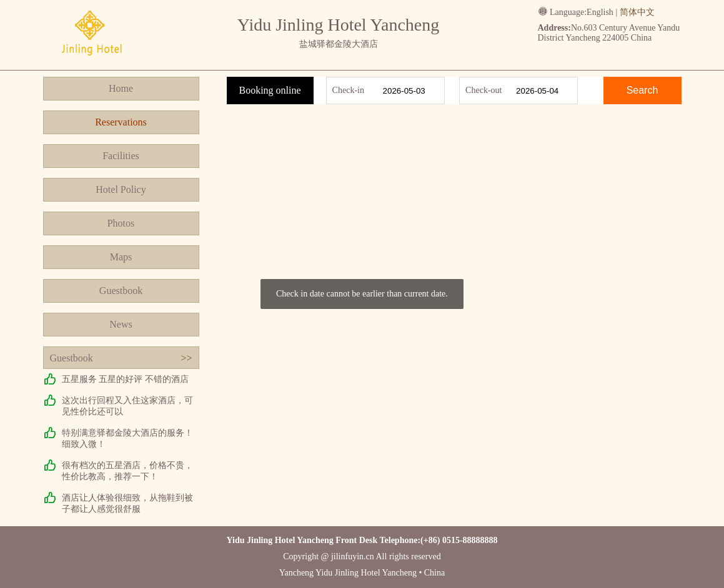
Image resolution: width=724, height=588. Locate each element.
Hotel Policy (121, 189)
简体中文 (637, 12)
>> (186, 358)
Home (121, 88)
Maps (121, 257)
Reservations (121, 122)
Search (642, 90)
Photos (121, 223)
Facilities (121, 156)
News (121, 324)
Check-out (483, 90)
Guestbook (121, 291)
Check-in (348, 90)
